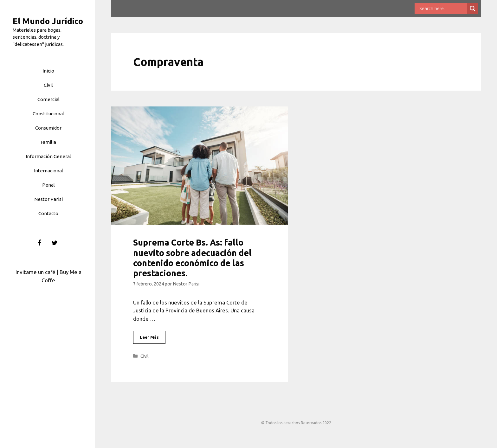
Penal (48, 185)
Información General (48, 156)
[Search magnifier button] (473, 9)
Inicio (48, 71)
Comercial (48, 99)
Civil (48, 85)
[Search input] (442, 9)
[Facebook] (40, 243)
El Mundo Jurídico (48, 21)
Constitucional (48, 114)
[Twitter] (55, 243)
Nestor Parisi (48, 199)
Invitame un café (35, 272)
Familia (48, 142)
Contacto (48, 213)
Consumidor (48, 128)
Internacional (48, 171)
